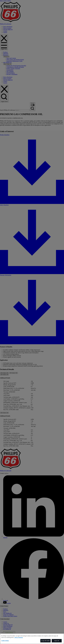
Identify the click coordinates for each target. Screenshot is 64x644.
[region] (32, 639)
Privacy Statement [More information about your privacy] (19, 637)
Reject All (57, 641)
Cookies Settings (5, 641)
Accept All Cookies (45, 641)
